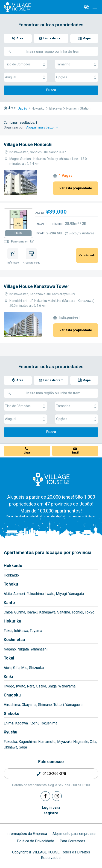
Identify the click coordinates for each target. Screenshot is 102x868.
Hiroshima (12, 705)
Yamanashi (39, 649)
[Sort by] (43, 127)
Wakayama (67, 686)
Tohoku (11, 584)
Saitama (64, 612)
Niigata (23, 649)
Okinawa (10, 747)
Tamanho (77, 64)
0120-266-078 (54, 774)
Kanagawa (47, 612)
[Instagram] (57, 796)
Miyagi (61, 594)
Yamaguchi (74, 705)
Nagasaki (81, 742)
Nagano (10, 649)
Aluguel (25, 77)
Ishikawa (21, 631)
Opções (77, 77)
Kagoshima (28, 742)
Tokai (9, 658)
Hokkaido (13, 566)
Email (75, 453)
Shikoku (12, 713)
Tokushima (49, 723)
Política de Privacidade (35, 841)
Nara (31, 686)
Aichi (8, 668)
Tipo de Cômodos (25, 64)
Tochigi (77, 612)
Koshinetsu (14, 639)
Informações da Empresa (27, 834)
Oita (93, 742)
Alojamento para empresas (74, 834)
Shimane (45, 705)
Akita (8, 594)
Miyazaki (64, 742)
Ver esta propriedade (76, 188)
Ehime (9, 723)
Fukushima (35, 594)
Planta (19, 233)
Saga (23, 747)
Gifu (16, 668)
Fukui (8, 631)
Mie (24, 668)
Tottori (59, 705)
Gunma (20, 612)
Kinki (8, 676)
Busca (51, 90)
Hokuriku (12, 621)
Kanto (9, 603)
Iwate (50, 594)
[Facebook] (45, 796)
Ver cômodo (87, 255)
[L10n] (86, 7)
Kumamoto (47, 742)
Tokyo (90, 612)
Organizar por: (14, 127)
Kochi (34, 723)
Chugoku (12, 695)
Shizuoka (36, 668)
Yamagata (76, 594)
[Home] (51, 479)
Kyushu (10, 732)
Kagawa (22, 723)
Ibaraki (32, 612)
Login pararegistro (51, 810)
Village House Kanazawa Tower (36, 286)
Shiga (52, 686)
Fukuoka (10, 742)
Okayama (29, 705)
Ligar (27, 453)
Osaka (41, 686)
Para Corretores (72, 841)
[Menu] (95, 7)
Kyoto (21, 686)
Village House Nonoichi (28, 144)
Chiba (8, 612)
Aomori (19, 594)
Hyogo (9, 686)
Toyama (36, 631)
